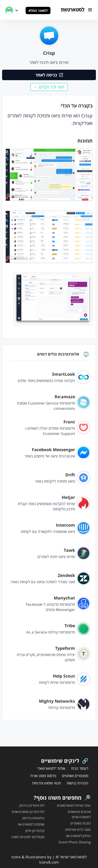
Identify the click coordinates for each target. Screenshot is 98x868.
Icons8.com (49, 862)
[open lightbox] (49, 178)
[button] (90, 10)
